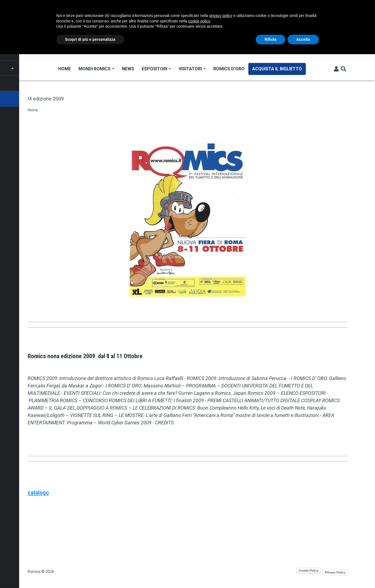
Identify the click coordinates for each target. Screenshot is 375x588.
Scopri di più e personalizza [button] (90, 39)
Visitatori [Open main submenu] (192, 69)
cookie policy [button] (199, 21)
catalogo (38, 493)
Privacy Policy (335, 572)
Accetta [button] (303, 39)
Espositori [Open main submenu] (156, 69)
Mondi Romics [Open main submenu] (96, 69)
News (128, 69)
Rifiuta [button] (271, 39)
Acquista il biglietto (277, 69)
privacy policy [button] (221, 16)
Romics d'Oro (229, 69)
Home (64, 69)
